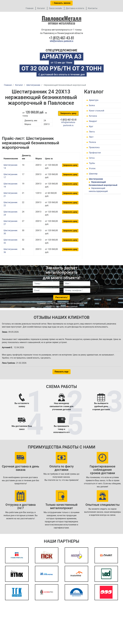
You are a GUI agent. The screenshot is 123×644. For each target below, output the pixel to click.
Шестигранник (96, 179)
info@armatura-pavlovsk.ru (62, 41)
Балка (92, 105)
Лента (92, 132)
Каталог (41, 8)
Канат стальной (97, 111)
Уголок (92, 168)
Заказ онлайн (55, 8)
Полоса (92, 142)
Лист (91, 137)
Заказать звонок (61, 3)
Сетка (92, 158)
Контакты (93, 8)
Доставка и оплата (75, 8)
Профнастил (95, 153)
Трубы (92, 163)
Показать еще (61, 372)
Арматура (94, 100)
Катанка (93, 116)
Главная (30, 8)
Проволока (94, 147)
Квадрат (93, 121)
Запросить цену (68, 113)
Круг (91, 126)
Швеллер (93, 174)
